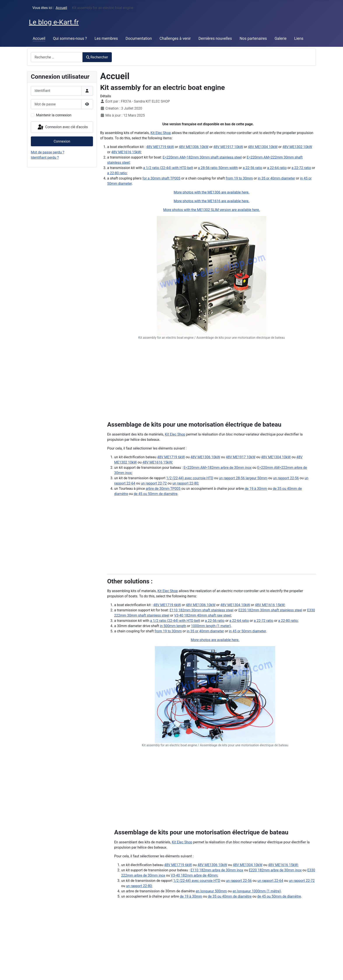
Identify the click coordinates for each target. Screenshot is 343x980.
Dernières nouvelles (215, 38)
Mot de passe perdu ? (48, 152)
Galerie (281, 38)
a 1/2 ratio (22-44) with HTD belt (168, 168)
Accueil (39, 38)
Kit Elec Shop (161, 133)
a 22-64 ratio (277, 168)
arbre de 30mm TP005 (163, 489)
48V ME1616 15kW (126, 152)
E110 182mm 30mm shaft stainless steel (201, 610)
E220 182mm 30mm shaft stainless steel (270, 610)
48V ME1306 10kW (193, 147)
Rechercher (97, 57)
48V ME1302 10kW (297, 147)
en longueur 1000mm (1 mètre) (257, 891)
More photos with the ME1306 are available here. (212, 192)
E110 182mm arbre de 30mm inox (217, 870)
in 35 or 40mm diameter (276, 178)
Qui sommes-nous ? (70, 38)
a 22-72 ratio (301, 168)
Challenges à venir (175, 38)
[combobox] (57, 57)
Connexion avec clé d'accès (62, 127)
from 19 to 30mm (239, 178)
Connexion (62, 141)
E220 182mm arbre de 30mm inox (275, 870)
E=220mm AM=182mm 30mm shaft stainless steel (202, 157)
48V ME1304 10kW (263, 147)
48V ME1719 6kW (160, 147)
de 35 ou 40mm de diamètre (230, 896)
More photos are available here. (215, 640)
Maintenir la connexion (54, 115)
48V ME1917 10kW (228, 147)
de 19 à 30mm (256, 489)
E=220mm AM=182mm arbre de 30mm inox (218, 468)
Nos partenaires (253, 38)
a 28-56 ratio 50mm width (218, 168)
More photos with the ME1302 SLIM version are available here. (212, 210)
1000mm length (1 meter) (211, 626)
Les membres (106, 38)
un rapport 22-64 (270, 881)
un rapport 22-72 (154, 483)
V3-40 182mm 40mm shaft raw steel (202, 615)
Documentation (139, 38)
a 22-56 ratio (253, 168)
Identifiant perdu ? (45, 158)
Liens (299, 38)
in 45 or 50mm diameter (247, 631)
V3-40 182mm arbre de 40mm (194, 875)
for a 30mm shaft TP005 (161, 178)
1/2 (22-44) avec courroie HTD (190, 478)
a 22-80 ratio (117, 173)
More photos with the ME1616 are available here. (212, 201)
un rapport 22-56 (286, 478)
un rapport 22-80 (185, 483)
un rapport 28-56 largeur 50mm (243, 478)
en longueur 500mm (211, 891)
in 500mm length (173, 626)
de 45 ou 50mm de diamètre (156, 494)
